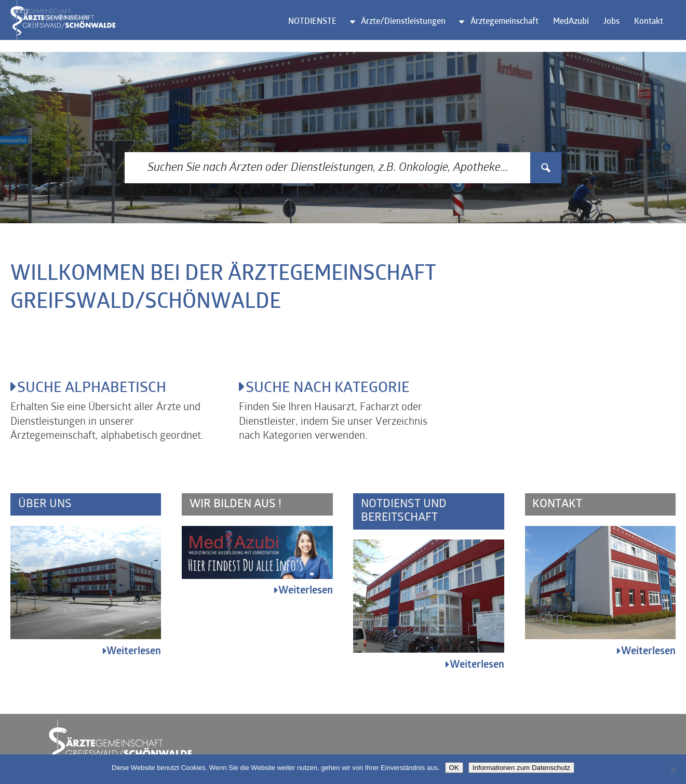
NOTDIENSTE (318, 29)
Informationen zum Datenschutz (521, 768)
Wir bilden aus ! (236, 506)
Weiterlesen (134, 654)
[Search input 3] (328, 168)
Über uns (45, 506)
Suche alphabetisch (97, 390)
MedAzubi (577, 29)
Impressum (585, 744)
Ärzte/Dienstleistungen (409, 29)
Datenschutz (648, 744)
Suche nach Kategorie (334, 390)
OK (454, 768)
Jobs (617, 29)
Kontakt (654, 29)
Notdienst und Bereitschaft (404, 513)
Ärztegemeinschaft (511, 29)
